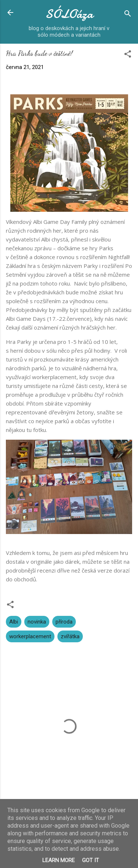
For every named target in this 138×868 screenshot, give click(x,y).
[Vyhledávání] (128, 15)
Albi (14, 622)
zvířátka (70, 636)
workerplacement (30, 636)
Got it (91, 860)
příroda (64, 622)
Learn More (59, 860)
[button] (128, 55)
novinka (37, 622)
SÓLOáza (69, 14)
